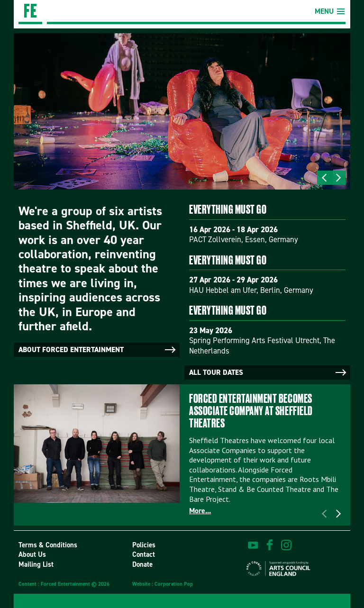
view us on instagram (286, 545)
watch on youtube (253, 545)
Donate (142, 564)
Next (338, 178)
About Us (32, 554)
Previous (324, 178)
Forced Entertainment (30, 12)
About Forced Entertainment (98, 350)
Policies (144, 545)
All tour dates (268, 372)
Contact (144, 554)
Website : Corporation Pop (163, 584)
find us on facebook (270, 545)
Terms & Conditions (48, 545)
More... (200, 511)
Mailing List (36, 564)
